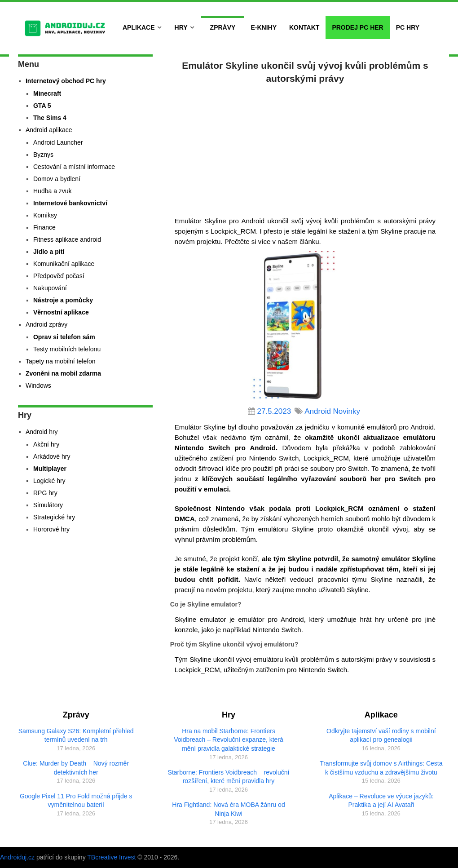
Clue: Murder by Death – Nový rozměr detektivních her (76, 768)
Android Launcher (58, 142)
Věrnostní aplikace (61, 312)
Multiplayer (50, 469)
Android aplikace (49, 130)
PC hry (408, 27)
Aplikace (139, 27)
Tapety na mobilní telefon (61, 361)
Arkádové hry (52, 456)
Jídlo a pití (49, 252)
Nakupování (50, 288)
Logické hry (49, 481)
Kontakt (304, 27)
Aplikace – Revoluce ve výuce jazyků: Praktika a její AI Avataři (381, 801)
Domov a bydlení (57, 179)
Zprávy (223, 27)
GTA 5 (42, 106)
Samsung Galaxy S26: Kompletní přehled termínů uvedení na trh (76, 735)
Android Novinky (332, 411)
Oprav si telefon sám (64, 337)
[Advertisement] (305, 148)
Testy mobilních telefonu (67, 349)
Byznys (43, 155)
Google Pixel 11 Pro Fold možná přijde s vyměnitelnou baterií (76, 801)
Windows (38, 385)
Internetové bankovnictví (70, 203)
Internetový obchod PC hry (66, 81)
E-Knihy (264, 27)
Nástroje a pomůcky (63, 300)
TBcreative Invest (111, 857)
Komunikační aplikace (64, 264)
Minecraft (47, 93)
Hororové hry (51, 529)
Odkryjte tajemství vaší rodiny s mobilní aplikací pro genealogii (381, 735)
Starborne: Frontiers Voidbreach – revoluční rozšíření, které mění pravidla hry (229, 777)
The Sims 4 (50, 118)
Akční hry (46, 444)
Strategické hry (54, 517)
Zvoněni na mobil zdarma (63, 373)
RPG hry (45, 493)
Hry (181, 27)
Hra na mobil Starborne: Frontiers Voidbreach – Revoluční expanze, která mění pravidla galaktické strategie (229, 740)
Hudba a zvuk (53, 191)
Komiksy (45, 215)
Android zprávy (46, 324)
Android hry (42, 432)
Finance (44, 227)
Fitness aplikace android (67, 239)
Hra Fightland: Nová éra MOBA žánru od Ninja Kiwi (228, 809)
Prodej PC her (357, 27)
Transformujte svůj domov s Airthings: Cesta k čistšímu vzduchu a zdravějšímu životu (381, 768)
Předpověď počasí (59, 276)
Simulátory (48, 505)
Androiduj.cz (17, 857)
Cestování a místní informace (74, 167)
